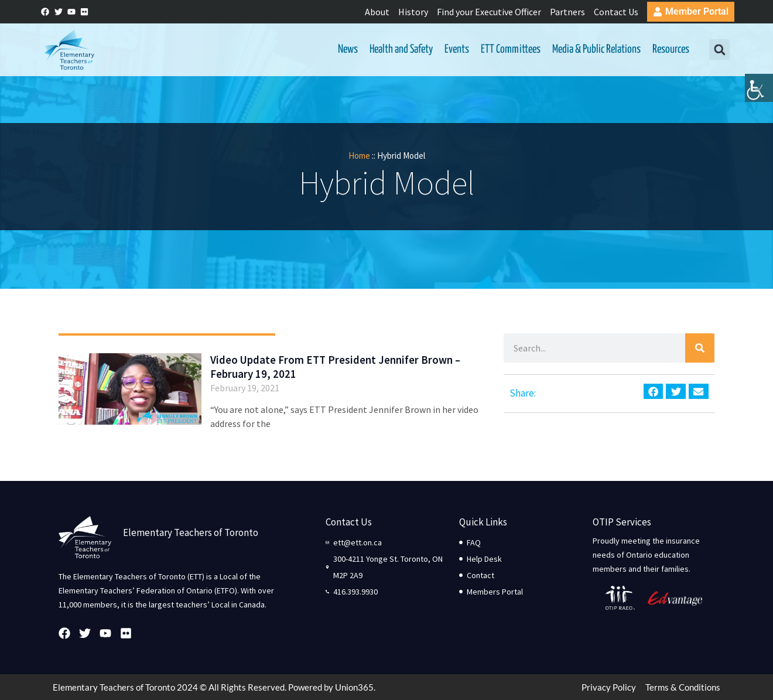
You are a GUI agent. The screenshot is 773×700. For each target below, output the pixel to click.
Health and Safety (401, 49)
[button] (719, 50)
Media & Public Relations (596, 49)
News (348, 49)
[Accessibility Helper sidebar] (759, 90)
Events (457, 49)
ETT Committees (511, 49)
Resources (671, 49)
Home (359, 156)
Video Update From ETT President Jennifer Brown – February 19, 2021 (335, 367)
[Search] (700, 348)
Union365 (354, 687)
